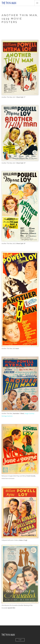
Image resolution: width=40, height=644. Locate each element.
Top (20, 640)
